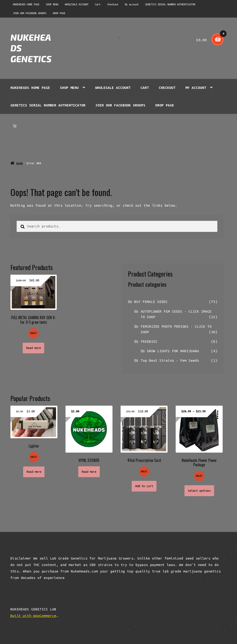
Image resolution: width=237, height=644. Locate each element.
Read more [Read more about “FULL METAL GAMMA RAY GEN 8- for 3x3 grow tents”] (33, 348)
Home (19, 163)
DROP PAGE (59, 13)
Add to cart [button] (144, 486)
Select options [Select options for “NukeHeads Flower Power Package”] (199, 491)
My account (132, 4)
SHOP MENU (52, 4)
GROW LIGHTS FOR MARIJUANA (173, 351)
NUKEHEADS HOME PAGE (26, 4)
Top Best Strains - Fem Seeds (170, 360)
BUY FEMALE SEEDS (151, 302)
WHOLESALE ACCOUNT (77, 4)
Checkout (113, 4)
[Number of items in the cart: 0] (15, 126)
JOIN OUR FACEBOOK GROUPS (30, 13)
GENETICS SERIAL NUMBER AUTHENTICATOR (170, 4)
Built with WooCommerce (33, 616)
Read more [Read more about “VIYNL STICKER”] (89, 472)
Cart (98, 4)
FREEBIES (149, 341)
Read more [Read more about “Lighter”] (34, 472)
